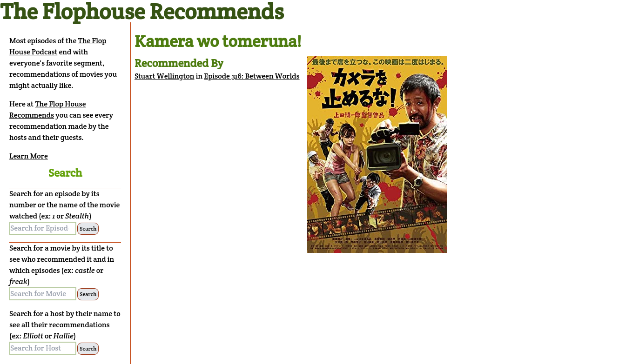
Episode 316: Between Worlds (252, 76)
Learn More (29, 156)
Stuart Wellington (165, 76)
